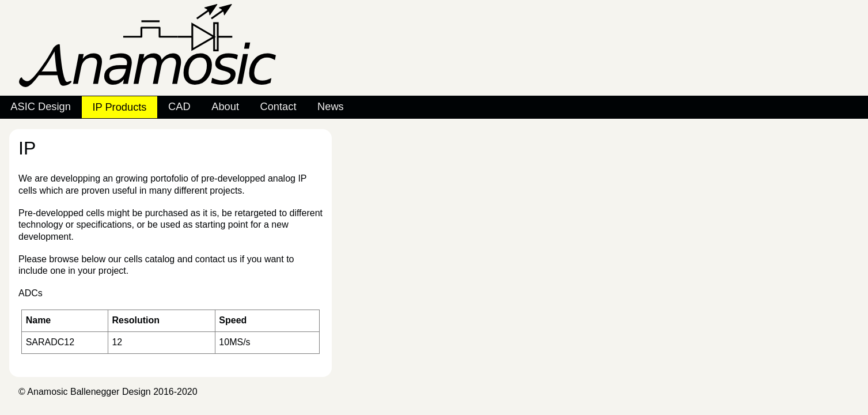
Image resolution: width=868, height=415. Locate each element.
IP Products (119, 107)
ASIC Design (41, 106)
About (225, 106)
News (331, 106)
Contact (278, 106)
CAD (179, 106)
